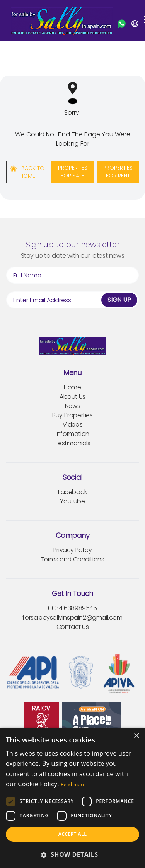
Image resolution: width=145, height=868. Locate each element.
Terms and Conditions (73, 559)
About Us (72, 397)
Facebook (72, 492)
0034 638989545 (72, 608)
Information (72, 434)
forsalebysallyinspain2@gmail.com (72, 617)
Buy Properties (72, 415)
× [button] (136, 736)
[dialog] (72, 798)
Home (72, 387)
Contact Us (73, 627)
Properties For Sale (73, 172)
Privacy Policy (72, 550)
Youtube (72, 501)
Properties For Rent (118, 172)
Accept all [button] (73, 834)
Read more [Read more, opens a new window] (73, 784)
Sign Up (119, 300)
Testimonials (72, 443)
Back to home (27, 172)
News (72, 406)
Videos (73, 425)
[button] (72, 854)
